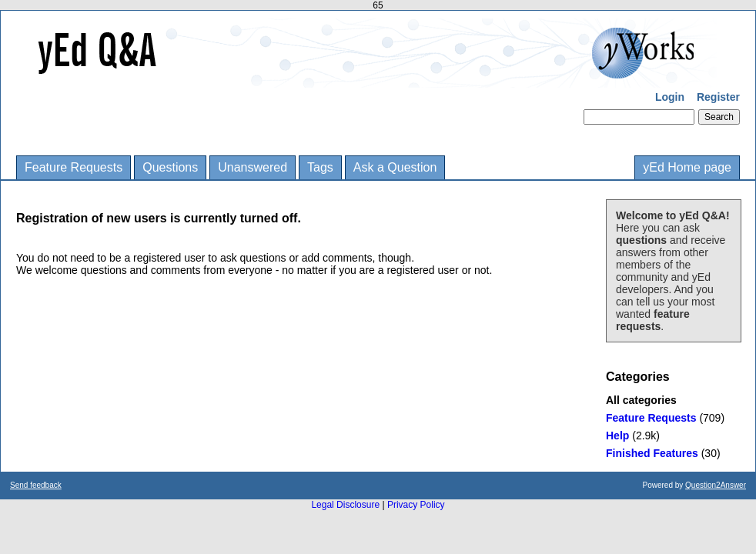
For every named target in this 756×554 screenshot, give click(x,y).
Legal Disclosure (345, 505)
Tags (320, 167)
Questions (170, 167)
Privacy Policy (416, 505)
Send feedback (36, 485)
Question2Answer (716, 485)
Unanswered (253, 167)
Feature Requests (74, 167)
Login (670, 97)
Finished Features (652, 453)
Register (718, 97)
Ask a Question (395, 167)
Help (617, 436)
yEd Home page (687, 167)
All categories (641, 400)
